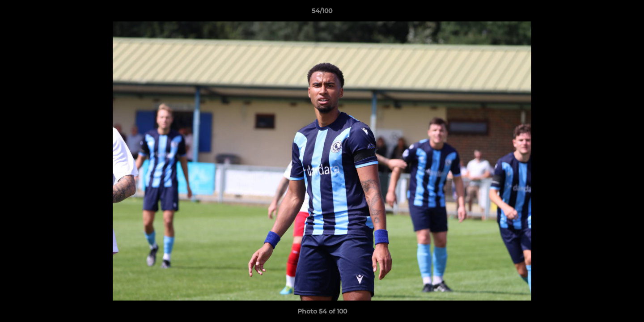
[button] (628, 13)
